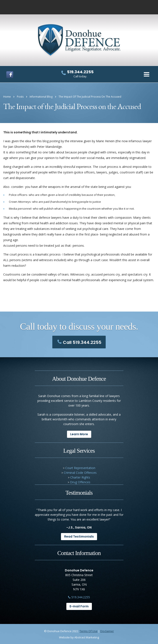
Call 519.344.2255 (78, 342)
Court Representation (80, 468)
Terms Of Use (89, 631)
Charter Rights (80, 477)
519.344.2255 (79, 597)
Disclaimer (107, 631)
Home (7, 97)
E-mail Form (79, 606)
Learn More (79, 434)
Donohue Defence (59, 631)
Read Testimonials (79, 536)
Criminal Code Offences (80, 473)
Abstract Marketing (87, 637)
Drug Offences (80, 482)
